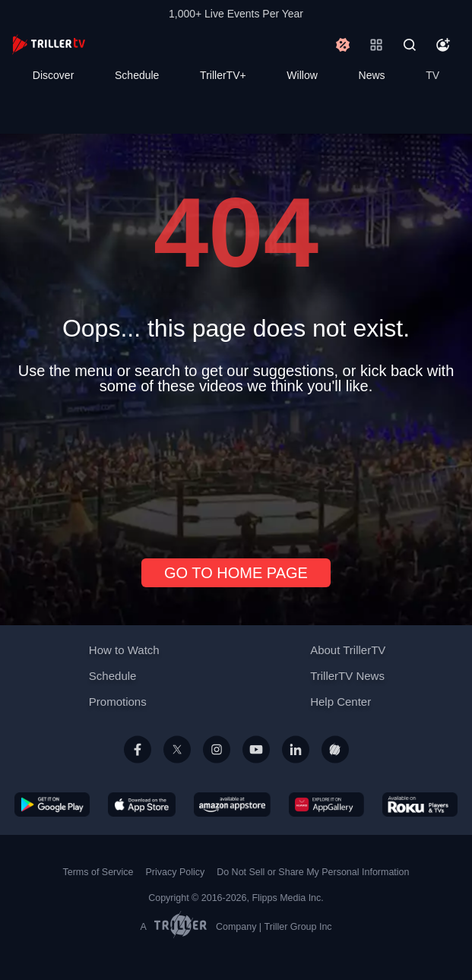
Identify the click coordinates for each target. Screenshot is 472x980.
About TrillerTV (348, 650)
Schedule (137, 75)
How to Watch (124, 650)
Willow (302, 75)
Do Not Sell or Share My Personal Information (313, 872)
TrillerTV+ (223, 75)
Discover (53, 75)
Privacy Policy (175, 872)
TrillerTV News (347, 676)
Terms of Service (98, 872)
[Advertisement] (236, 470)
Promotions (118, 702)
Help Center (341, 702)
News (372, 75)
